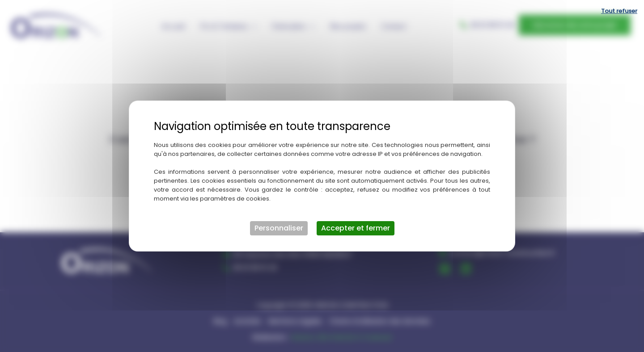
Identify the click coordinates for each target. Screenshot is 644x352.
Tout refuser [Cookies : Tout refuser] (619, 11)
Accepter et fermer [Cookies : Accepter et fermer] (356, 228)
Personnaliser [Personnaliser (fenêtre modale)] (279, 228)
